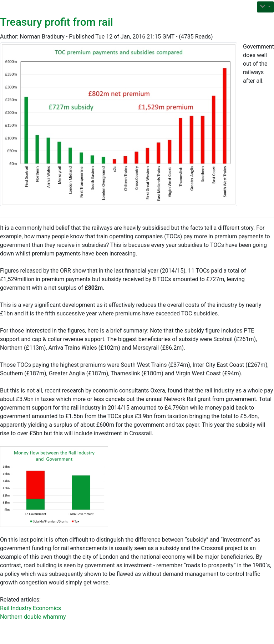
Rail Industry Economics (31, 608)
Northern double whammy (33, 617)
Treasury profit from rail (57, 22)
